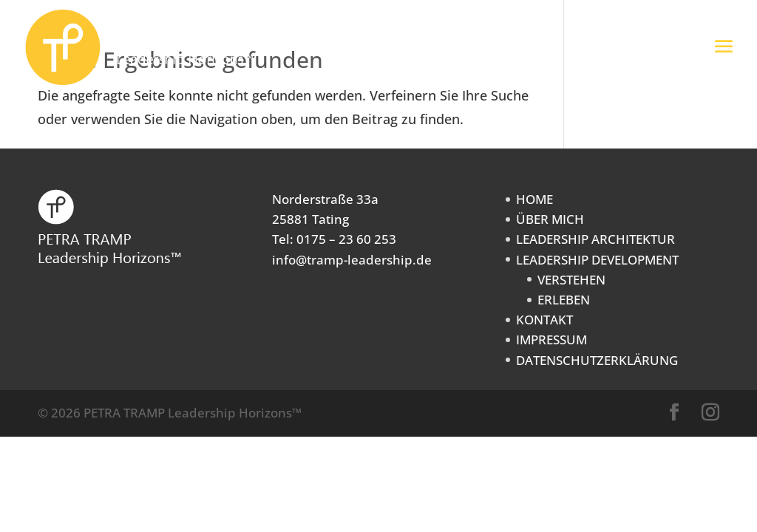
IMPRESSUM (551, 340)
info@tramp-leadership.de (352, 260)
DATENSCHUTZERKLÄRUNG (597, 360)
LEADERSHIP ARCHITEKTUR (595, 239)
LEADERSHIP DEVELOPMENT (597, 260)
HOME (534, 199)
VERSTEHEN (571, 280)
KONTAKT (544, 320)
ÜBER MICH (550, 219)
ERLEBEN (564, 300)
